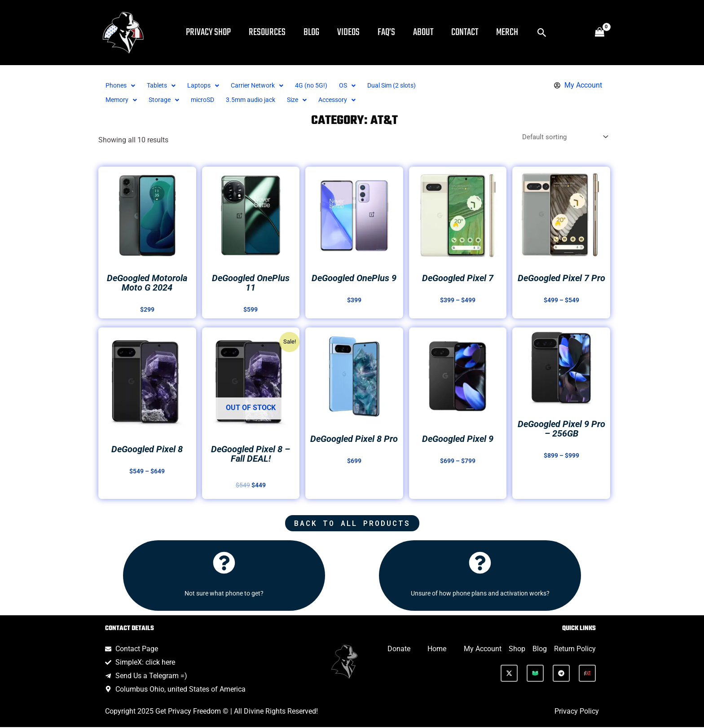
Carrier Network (268, 86)
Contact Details (130, 629)
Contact (486, 32)
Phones (122, 86)
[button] (569, 33)
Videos (359, 32)
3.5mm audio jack (264, 100)
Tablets (165, 86)
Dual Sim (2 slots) (414, 86)
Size (315, 100)
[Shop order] (561, 137)
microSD (210, 100)
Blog (319, 32)
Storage (168, 100)
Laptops (210, 86)
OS (365, 86)
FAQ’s (401, 32)
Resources (271, 32)
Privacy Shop (208, 32)
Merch (532, 32)
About (441, 32)
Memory (123, 100)
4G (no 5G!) (326, 86)
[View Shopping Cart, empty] (599, 33)
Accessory (359, 100)
